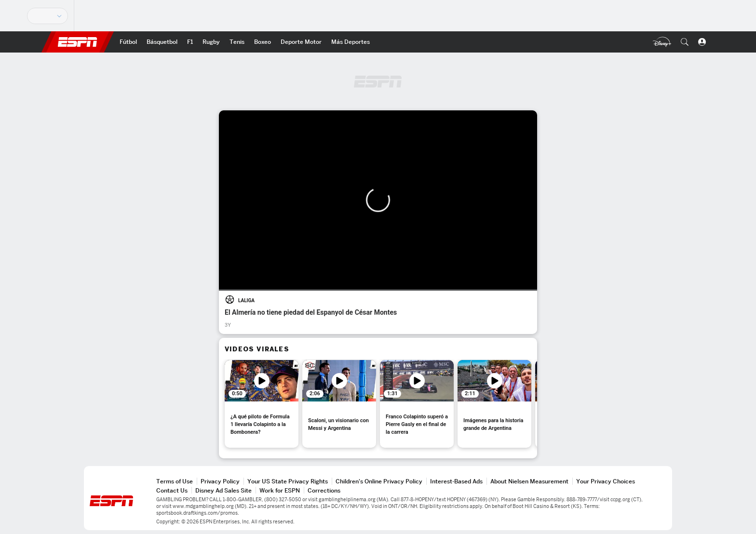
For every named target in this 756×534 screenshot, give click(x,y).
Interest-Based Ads (456, 481)
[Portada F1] (190, 42)
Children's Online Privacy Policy (379, 481)
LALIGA (246, 300)
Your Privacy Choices (606, 481)
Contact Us (172, 490)
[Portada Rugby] (211, 42)
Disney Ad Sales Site (223, 490)
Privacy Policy (220, 481)
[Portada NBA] (162, 42)
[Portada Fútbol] (128, 42)
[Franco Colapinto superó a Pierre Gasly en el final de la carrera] (417, 404)
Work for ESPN (280, 490)
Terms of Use (175, 481)
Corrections (324, 490)
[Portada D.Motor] (301, 42)
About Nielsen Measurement (529, 481)
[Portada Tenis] (237, 42)
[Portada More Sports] (351, 42)
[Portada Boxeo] (263, 42)
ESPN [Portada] (78, 42)
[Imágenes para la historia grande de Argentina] (494, 404)
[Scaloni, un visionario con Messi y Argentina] (339, 404)
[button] (685, 42)
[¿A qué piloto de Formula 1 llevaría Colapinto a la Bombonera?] (262, 404)
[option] (262, 404)
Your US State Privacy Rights (288, 481)
